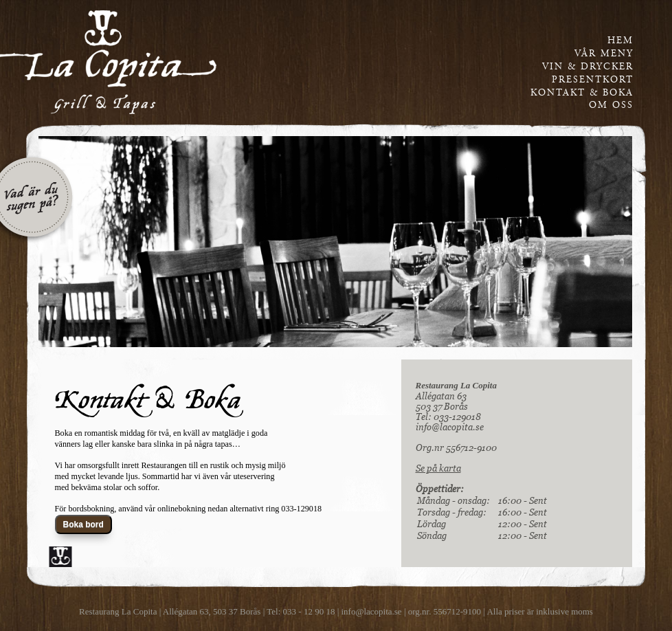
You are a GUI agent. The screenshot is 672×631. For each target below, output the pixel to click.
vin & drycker (588, 67)
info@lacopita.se (450, 427)
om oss (611, 105)
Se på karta (438, 468)
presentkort (593, 80)
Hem (620, 41)
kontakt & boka (582, 93)
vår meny (604, 54)
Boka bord (83, 524)
